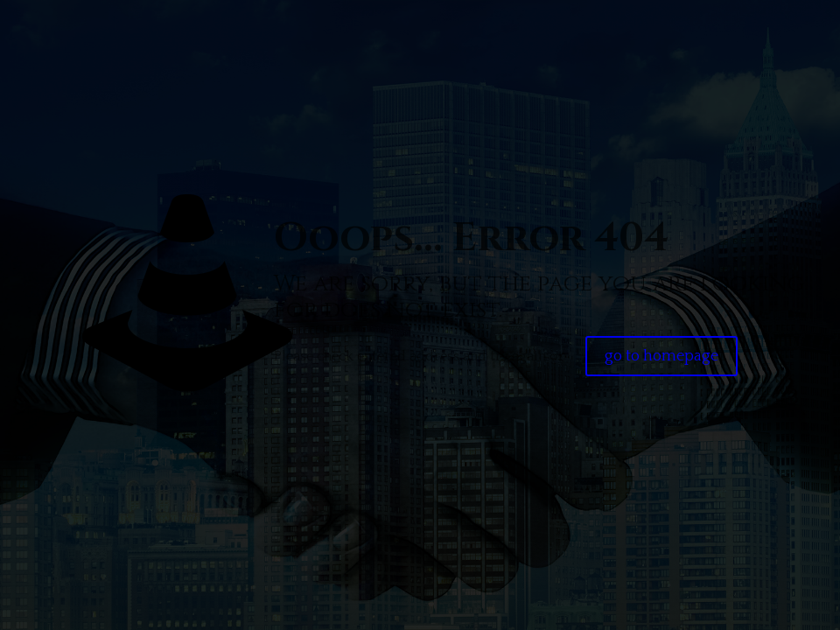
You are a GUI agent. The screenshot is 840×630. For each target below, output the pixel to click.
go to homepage (661, 356)
